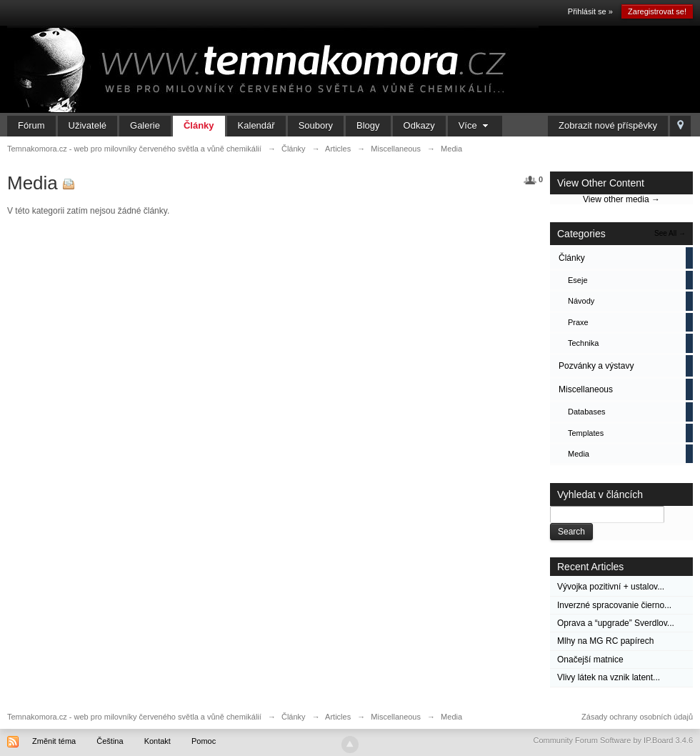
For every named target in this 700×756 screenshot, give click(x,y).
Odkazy (419, 125)
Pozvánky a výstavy (596, 366)
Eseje (578, 280)
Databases (587, 412)
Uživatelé (87, 125)
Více (475, 125)
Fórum (31, 125)
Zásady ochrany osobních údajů (637, 717)
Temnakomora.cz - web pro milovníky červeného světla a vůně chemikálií (134, 717)
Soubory (316, 125)
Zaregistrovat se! (657, 11)
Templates (586, 433)
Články (199, 125)
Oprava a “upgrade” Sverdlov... (616, 623)
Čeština (110, 741)
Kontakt (157, 741)
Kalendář (256, 125)
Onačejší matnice (590, 660)
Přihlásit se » (590, 11)
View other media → (621, 199)
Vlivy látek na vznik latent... (609, 677)
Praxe (578, 322)
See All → (670, 233)
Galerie (145, 125)
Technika (583, 343)
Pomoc (204, 741)
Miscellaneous (586, 389)
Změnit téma (54, 741)
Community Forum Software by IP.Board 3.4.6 (613, 740)
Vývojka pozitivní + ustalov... (611, 587)
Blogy (368, 125)
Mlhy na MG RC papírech (605, 641)
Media (579, 454)
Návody (581, 301)
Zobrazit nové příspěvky (608, 125)
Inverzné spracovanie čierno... (614, 605)
